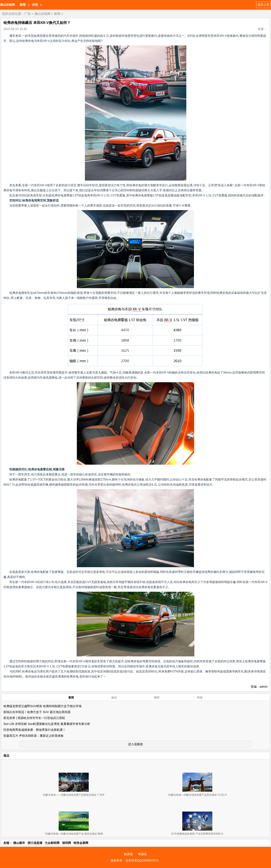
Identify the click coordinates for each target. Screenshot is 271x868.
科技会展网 (81, 843)
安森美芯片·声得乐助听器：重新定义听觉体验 (33, 736)
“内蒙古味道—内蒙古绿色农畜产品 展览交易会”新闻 (74, 834)
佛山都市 (19, 843)
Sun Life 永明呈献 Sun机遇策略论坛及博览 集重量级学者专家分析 (47, 724)
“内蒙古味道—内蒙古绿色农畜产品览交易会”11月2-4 (197, 795)
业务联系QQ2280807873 (142, 860)
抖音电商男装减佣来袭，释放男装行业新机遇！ (35, 730)
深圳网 (66, 843)
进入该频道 (135, 744)
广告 (28, 14)
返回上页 (263, 5)
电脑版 (142, 854)
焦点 (6, 756)
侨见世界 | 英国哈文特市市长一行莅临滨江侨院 (34, 718)
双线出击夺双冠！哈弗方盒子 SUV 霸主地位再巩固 (37, 712)
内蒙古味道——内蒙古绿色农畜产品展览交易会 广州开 (74, 795)
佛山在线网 (7, 5)
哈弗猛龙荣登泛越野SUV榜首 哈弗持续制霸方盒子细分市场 (42, 706)
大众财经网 (52, 843)
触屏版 (129, 854)
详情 (35, 5)
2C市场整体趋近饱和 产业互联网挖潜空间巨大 (197, 834)
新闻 (23, 5)
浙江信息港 (35, 843)
